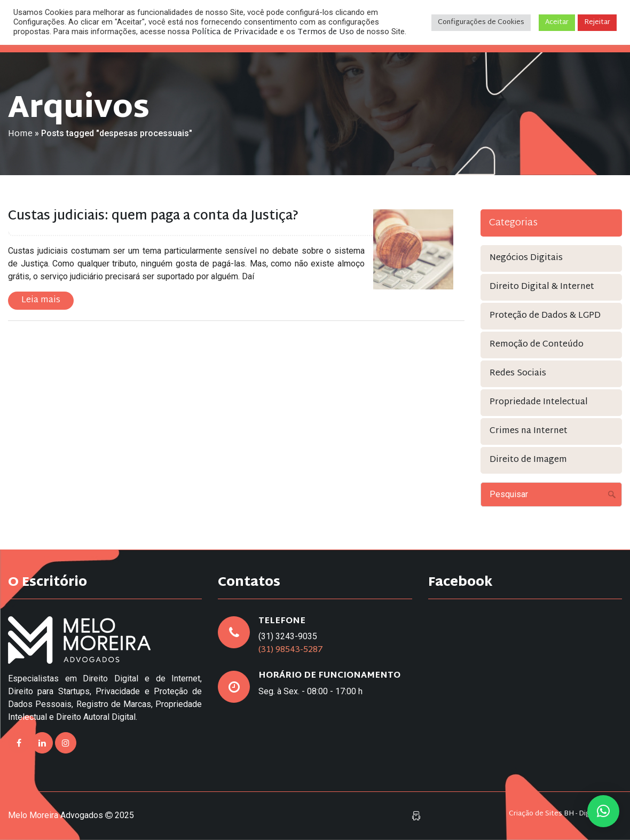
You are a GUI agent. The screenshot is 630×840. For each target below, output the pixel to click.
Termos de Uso (326, 32)
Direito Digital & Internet (542, 287)
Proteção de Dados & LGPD (545, 316)
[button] (603, 811)
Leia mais (41, 300)
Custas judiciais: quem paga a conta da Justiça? (153, 216)
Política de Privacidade (235, 32)
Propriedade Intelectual (539, 402)
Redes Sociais (518, 374)
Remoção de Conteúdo (537, 345)
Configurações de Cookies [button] (481, 22)
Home (20, 134)
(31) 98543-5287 (291, 650)
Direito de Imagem (528, 460)
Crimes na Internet (529, 431)
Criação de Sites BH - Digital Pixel (563, 814)
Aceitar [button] (557, 22)
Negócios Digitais (526, 258)
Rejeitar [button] (597, 22)
